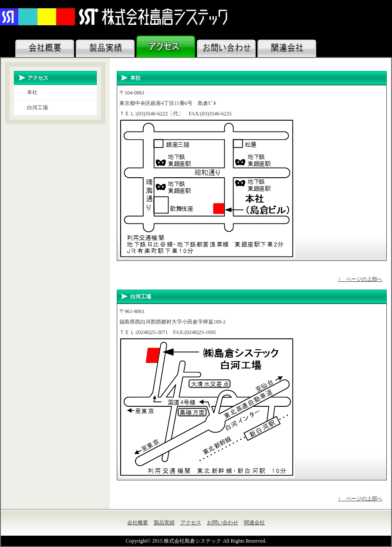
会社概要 (138, 523)
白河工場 (37, 108)
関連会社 (254, 523)
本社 (32, 92)
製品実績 (164, 523)
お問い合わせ (223, 523)
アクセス (191, 523)
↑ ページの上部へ (360, 279)
